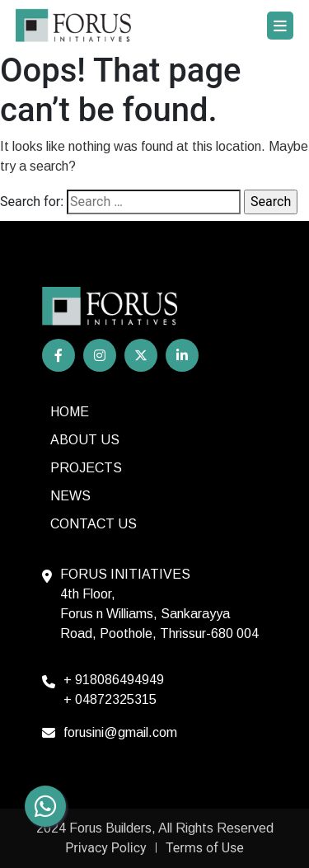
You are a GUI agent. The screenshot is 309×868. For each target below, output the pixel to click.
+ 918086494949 (114, 680)
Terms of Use (205, 848)
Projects (86, 468)
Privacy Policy (106, 848)
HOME (70, 412)
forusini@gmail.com (120, 732)
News (70, 496)
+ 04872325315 (110, 699)
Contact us (94, 524)
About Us (85, 440)
